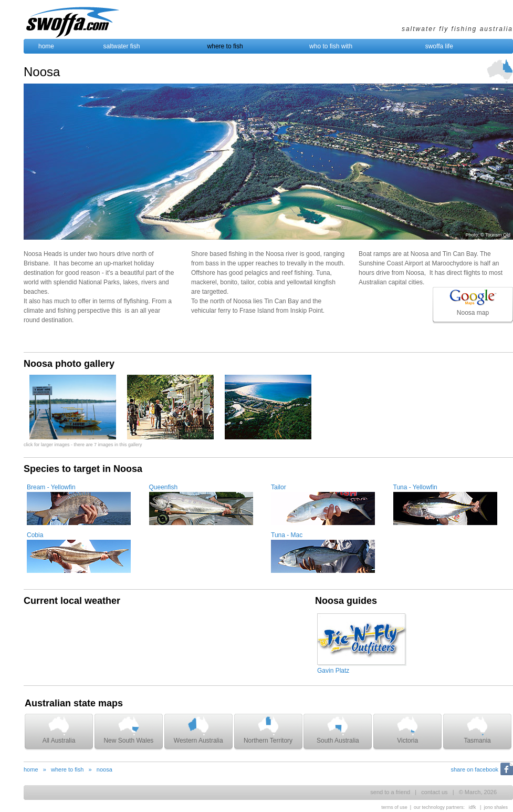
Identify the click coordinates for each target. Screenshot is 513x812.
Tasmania (477, 730)
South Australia (338, 730)
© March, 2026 (478, 792)
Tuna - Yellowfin (415, 487)
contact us (434, 792)
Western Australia (198, 730)
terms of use (394, 807)
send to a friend (390, 792)
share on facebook (474, 769)
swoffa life (439, 46)
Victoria (407, 730)
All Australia (59, 730)
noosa (104, 769)
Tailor (279, 487)
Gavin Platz (333, 671)
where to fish (225, 46)
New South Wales (128, 730)
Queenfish (164, 487)
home (46, 46)
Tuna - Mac (287, 535)
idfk (473, 807)
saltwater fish (121, 46)
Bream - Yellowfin (51, 487)
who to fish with (331, 46)
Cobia (35, 535)
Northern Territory (268, 730)
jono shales (496, 807)
